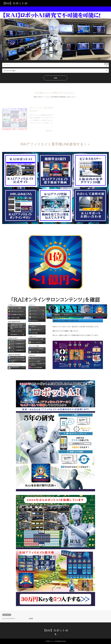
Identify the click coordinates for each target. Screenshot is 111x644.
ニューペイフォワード (9, 619)
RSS (55, 634)
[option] (55, 33)
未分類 (31, 619)
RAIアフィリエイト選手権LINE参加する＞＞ (55, 144)
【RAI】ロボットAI (55, 630)
